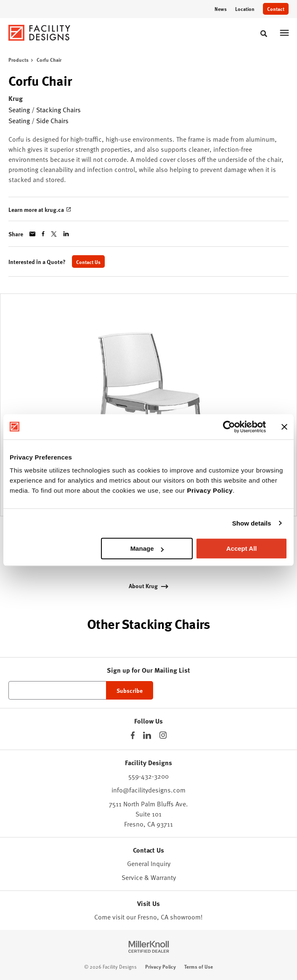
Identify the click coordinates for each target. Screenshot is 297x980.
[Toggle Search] (264, 34)
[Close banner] (284, 427)
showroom (185, 917)
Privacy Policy (210, 490)
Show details (252, 523)
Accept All (242, 548)
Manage (147, 548)
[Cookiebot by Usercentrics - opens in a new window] (229, 427)
